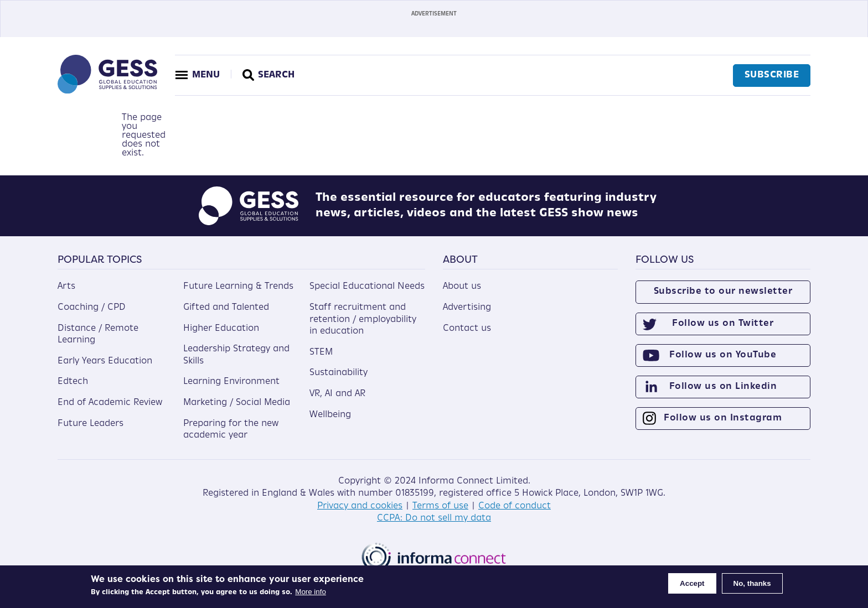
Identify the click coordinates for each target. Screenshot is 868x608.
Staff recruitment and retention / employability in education (363, 319)
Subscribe (772, 75)
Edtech (73, 382)
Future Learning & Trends (238, 287)
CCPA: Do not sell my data (434, 518)
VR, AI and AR (337, 394)
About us (462, 287)
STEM (321, 352)
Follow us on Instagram (723, 418)
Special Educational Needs (367, 287)
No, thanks (752, 583)
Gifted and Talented (226, 308)
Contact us (467, 329)
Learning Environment (231, 382)
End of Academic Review (110, 403)
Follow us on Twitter (723, 324)
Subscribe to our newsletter (723, 292)
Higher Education (221, 329)
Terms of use (440, 506)
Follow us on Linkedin (723, 387)
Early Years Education (105, 361)
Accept (692, 583)
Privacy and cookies (360, 506)
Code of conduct (515, 506)
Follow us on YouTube (723, 355)
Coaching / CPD (92, 308)
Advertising (467, 308)
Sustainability (339, 373)
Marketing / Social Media (237, 403)
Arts (66, 287)
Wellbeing (330, 415)
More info (311, 592)
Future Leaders (91, 424)
